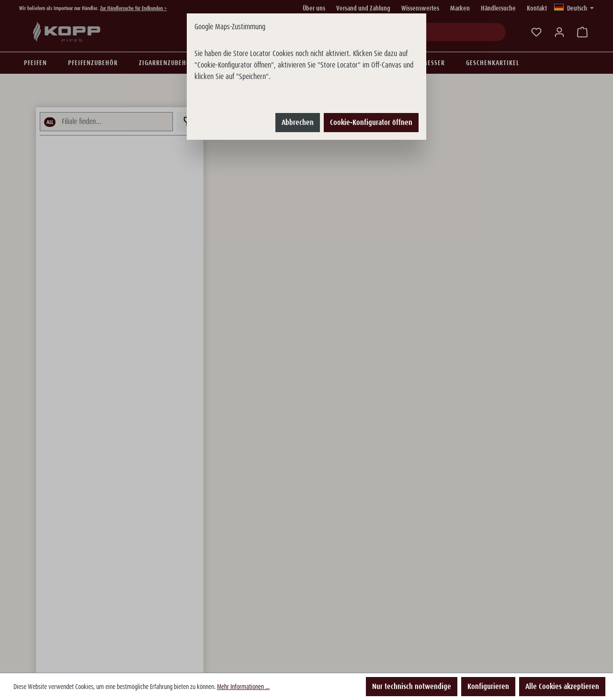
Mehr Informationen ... (243, 687)
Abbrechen (298, 122)
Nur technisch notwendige (412, 686)
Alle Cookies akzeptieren (562, 686)
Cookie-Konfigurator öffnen (371, 122)
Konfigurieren (488, 686)
